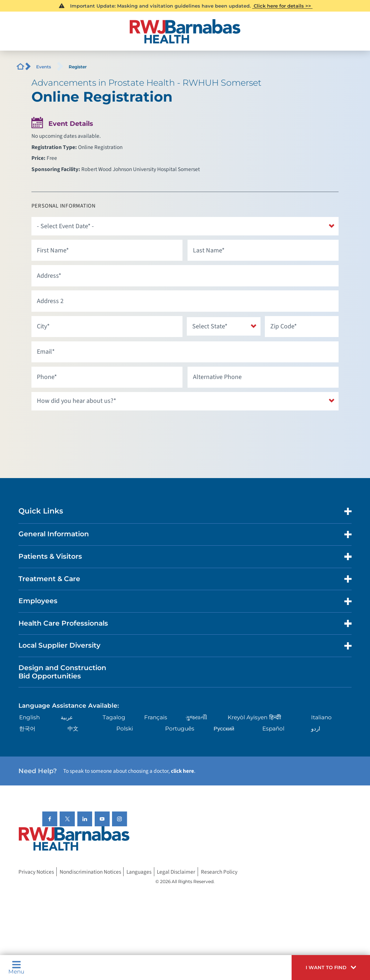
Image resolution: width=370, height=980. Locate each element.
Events (44, 67)
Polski (125, 728)
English (29, 717)
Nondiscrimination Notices (90, 872)
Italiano (321, 717)
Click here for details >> (282, 6)
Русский (224, 728)
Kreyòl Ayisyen (248, 717)
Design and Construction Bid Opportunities (62, 672)
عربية (67, 717)
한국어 (27, 728)
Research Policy (219, 872)
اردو (316, 728)
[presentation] (86, 429)
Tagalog (114, 717)
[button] (331, 968)
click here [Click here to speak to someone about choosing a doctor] (182, 771)
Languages (139, 872)
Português (180, 728)
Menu (16, 967)
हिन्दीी (275, 717)
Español (273, 728)
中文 (73, 728)
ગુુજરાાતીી (196, 717)
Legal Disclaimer (176, 872)
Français (156, 717)
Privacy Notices (36, 872)
